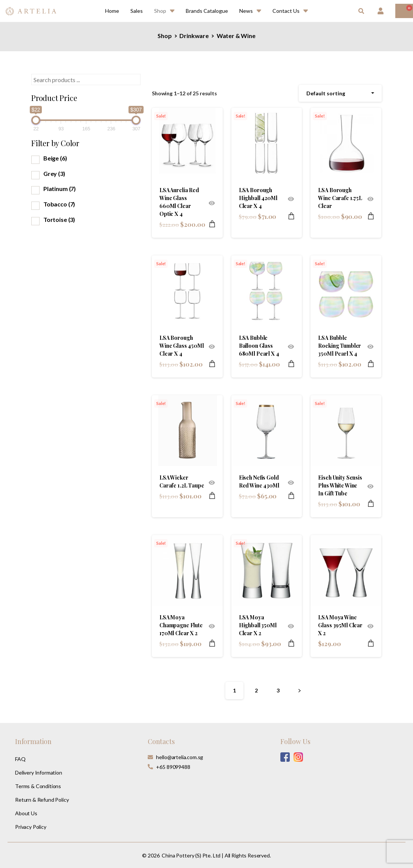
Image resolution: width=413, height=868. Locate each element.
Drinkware (194, 36)
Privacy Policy (31, 827)
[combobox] (340, 93)
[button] (361, 11)
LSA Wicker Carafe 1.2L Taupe (182, 481)
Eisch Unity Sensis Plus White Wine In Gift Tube (340, 485)
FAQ (20, 759)
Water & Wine (236, 36)
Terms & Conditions (38, 786)
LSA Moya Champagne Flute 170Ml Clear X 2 (181, 625)
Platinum (60, 189)
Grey (54, 173)
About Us (26, 813)
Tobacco (59, 204)
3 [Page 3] (278, 690)
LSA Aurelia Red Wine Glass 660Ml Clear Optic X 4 (179, 202)
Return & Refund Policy (42, 800)
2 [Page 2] (256, 690)
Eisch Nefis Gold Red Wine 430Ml (259, 481)
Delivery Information (39, 772)
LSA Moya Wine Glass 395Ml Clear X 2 (340, 625)
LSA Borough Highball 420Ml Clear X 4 (258, 198)
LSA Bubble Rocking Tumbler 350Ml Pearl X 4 (340, 346)
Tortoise (59, 219)
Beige (55, 158)
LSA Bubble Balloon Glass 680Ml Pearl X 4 (259, 346)
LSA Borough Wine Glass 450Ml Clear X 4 (182, 346)
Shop (164, 36)
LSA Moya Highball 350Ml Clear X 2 (258, 625)
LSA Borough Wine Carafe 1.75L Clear (340, 198)
